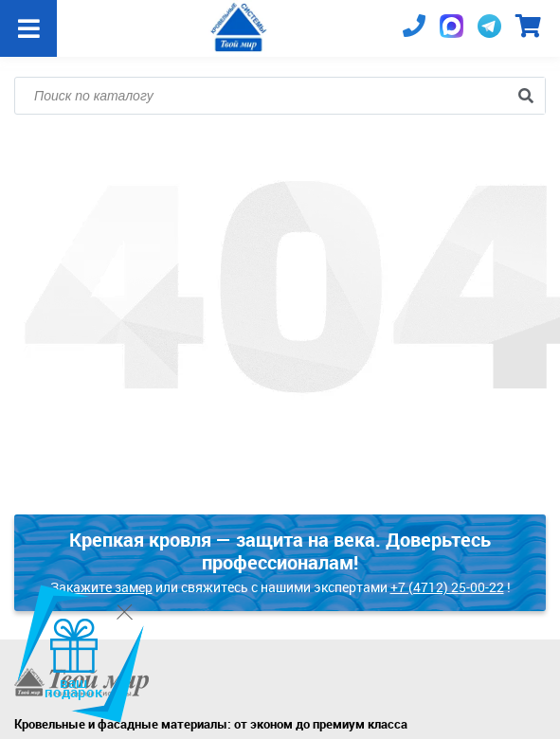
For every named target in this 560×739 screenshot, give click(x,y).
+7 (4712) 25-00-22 (447, 587)
